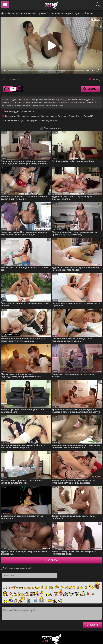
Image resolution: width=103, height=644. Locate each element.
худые (23, 121)
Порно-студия (12, 111)
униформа (32, 121)
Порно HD (89, 116)
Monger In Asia (27, 111)
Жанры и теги (11, 121)
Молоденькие (23, 116)
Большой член (76, 116)
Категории (10, 116)
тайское (53, 121)
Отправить (93, 625)
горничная (43, 121)
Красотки (45, 116)
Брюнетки (62, 116)
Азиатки (35, 116)
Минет (53, 116)
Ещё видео (51, 560)
